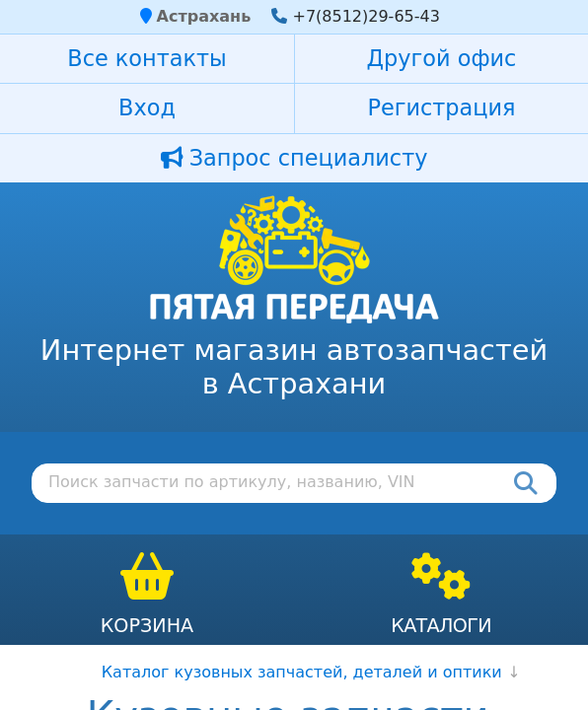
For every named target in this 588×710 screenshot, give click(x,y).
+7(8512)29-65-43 (366, 16)
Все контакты (147, 58)
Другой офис (442, 58)
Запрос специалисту (294, 158)
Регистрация (441, 107)
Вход (147, 107)
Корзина (147, 626)
